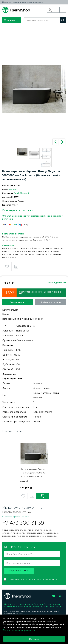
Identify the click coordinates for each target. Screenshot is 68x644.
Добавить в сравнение (16, 267)
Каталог (9, 20)
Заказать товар (18, 302)
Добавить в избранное (7, 267)
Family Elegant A (21, 193)
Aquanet (13, 189)
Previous (56, 142)
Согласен (34, 639)
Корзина (63, 10)
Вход (50, 10)
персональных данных (48, 579)
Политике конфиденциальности (19, 630)
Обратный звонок (56, 10)
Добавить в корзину (51, 302)
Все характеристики (18, 210)
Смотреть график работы (16, 517)
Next (62, 142)
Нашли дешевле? (57, 283)
